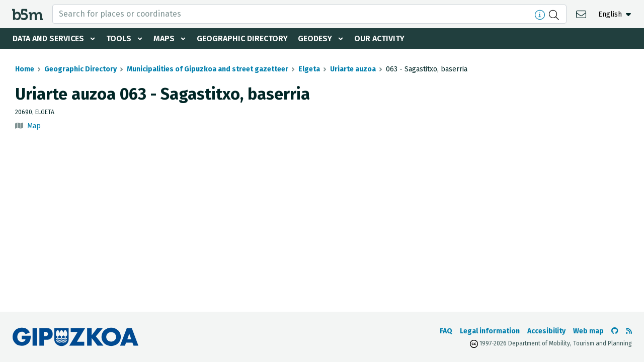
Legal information (490, 331)
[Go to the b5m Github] (615, 331)
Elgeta (309, 69)
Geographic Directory (242, 38)
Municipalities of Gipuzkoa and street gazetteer (208, 69)
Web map (588, 331)
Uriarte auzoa (353, 69)
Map (34, 126)
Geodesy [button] (315, 38)
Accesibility (546, 331)
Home (25, 69)
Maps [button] (164, 38)
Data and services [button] (48, 38)
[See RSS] (629, 331)
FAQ (446, 331)
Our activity (379, 38)
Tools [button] (119, 38)
